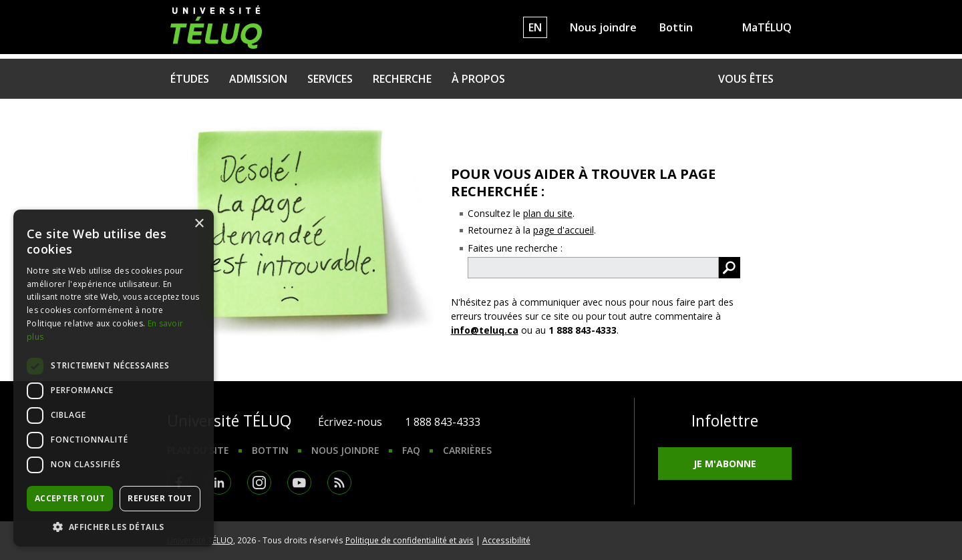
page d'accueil (564, 230)
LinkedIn (219, 483)
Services (330, 79)
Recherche (402, 79)
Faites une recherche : (515, 248)
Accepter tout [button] (70, 498)
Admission (258, 79)
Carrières (467, 450)
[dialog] (114, 378)
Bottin (676, 27)
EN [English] (535, 27)
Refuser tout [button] (160, 498)
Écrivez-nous (350, 422)
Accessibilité (506, 540)
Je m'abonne (725, 464)
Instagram (259, 483)
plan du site (548, 213)
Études (190, 79)
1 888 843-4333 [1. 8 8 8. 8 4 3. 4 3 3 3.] (443, 422)
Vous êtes (746, 79)
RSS (339, 483)
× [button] (199, 224)
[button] (114, 527)
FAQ (411, 450)
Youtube (299, 483)
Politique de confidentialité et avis (410, 540)
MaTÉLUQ (767, 27)
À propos (478, 79)
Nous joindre (603, 27)
